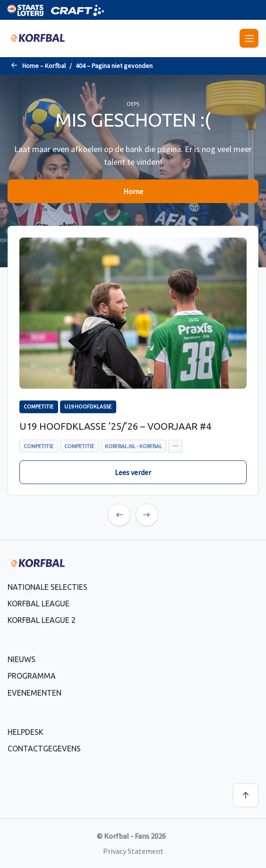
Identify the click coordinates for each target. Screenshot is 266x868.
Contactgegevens (44, 749)
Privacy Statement (133, 851)
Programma (32, 676)
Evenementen (34, 693)
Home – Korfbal (44, 66)
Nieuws (21, 659)
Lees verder (133, 472)
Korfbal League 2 (42, 620)
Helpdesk (26, 732)
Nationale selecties (47, 587)
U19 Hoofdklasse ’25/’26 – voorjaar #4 (115, 426)
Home (133, 191)
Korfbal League (39, 604)
